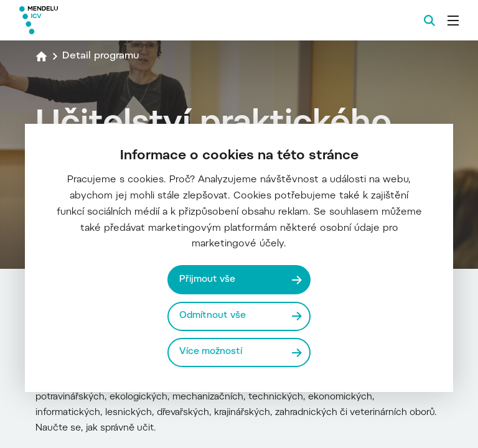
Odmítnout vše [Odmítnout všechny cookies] (213, 316)
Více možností (211, 352)
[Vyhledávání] (429, 21)
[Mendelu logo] (85, 20)
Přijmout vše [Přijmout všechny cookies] (207, 280)
